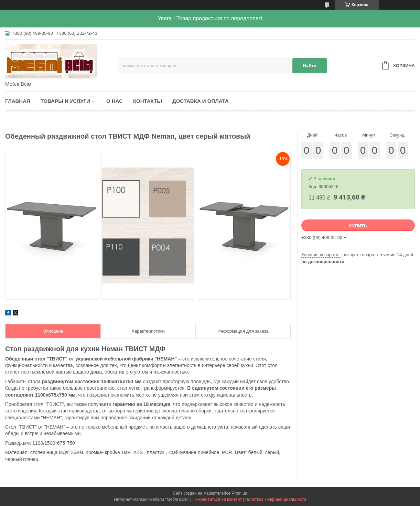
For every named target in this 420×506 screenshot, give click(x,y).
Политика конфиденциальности (276, 499)
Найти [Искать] (310, 66)
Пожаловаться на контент (217, 499)
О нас (115, 101)
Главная (18, 101)
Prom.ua (239, 493)
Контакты (148, 101)
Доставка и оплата (201, 101)
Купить (358, 226)
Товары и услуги (65, 101)
